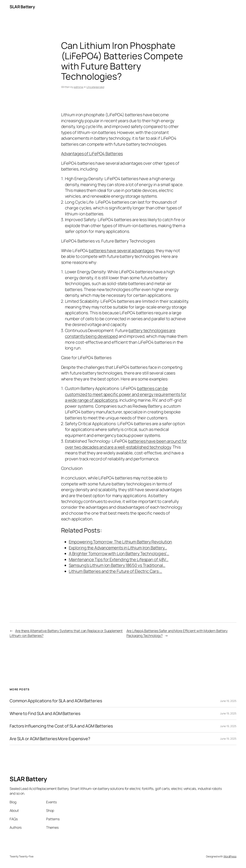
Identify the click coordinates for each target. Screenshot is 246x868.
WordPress (230, 856)
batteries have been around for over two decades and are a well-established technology (126, 444)
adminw (79, 87)
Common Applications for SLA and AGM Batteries (56, 701)
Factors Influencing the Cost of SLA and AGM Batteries (61, 726)
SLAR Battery (22, 7)
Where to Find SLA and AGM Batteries (45, 713)
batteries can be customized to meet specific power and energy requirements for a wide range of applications (126, 394)
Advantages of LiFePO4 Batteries (92, 154)
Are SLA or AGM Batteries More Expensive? (50, 739)
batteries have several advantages (121, 251)
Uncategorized (95, 87)
